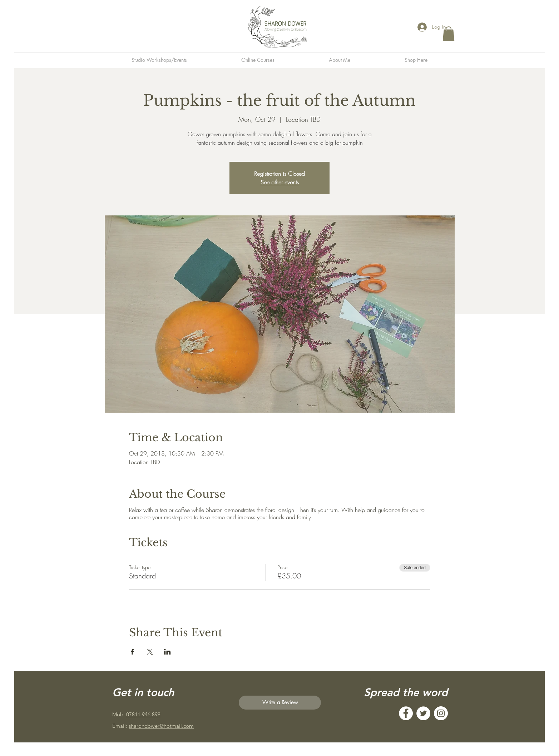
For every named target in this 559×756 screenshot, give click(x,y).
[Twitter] (423, 713)
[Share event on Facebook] (132, 652)
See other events (280, 182)
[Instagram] (441, 713)
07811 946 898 (143, 714)
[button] (449, 34)
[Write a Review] (280, 703)
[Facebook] (406, 713)
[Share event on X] (150, 652)
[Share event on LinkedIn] (167, 652)
